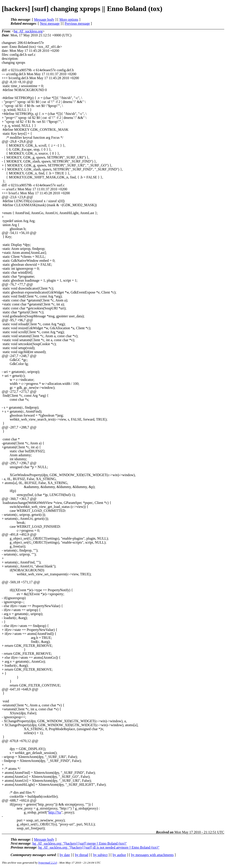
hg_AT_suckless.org (28, 31)
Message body (44, 20)
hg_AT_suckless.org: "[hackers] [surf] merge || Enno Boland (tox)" (80, 843)
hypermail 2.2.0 (48, 863)
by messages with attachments (152, 855)
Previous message (77, 23)
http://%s (55, 812)
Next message (50, 23)
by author (119, 855)
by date (65, 855)
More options (69, 20)
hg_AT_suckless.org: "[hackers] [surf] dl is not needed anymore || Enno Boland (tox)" (99, 847)
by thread (82, 855)
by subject (100, 855)
